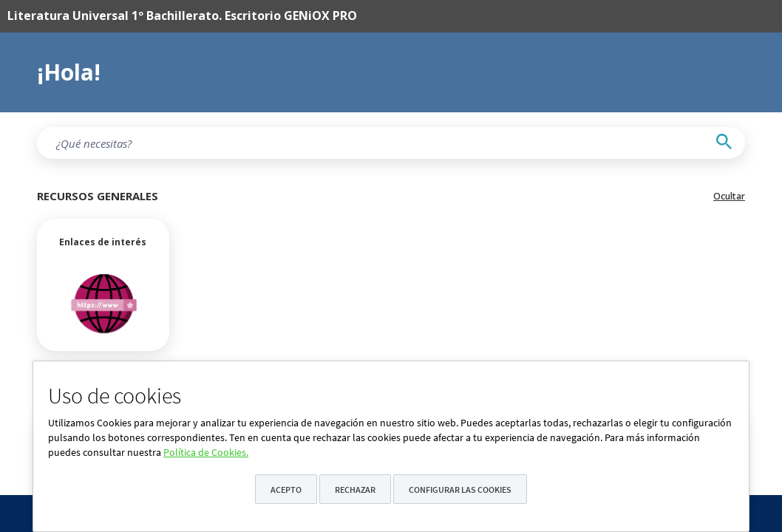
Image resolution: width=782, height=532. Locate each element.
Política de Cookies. (206, 452)
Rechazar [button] (355, 490)
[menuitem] (369, 16)
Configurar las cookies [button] (460, 490)
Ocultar (729, 196)
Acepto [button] (286, 490)
